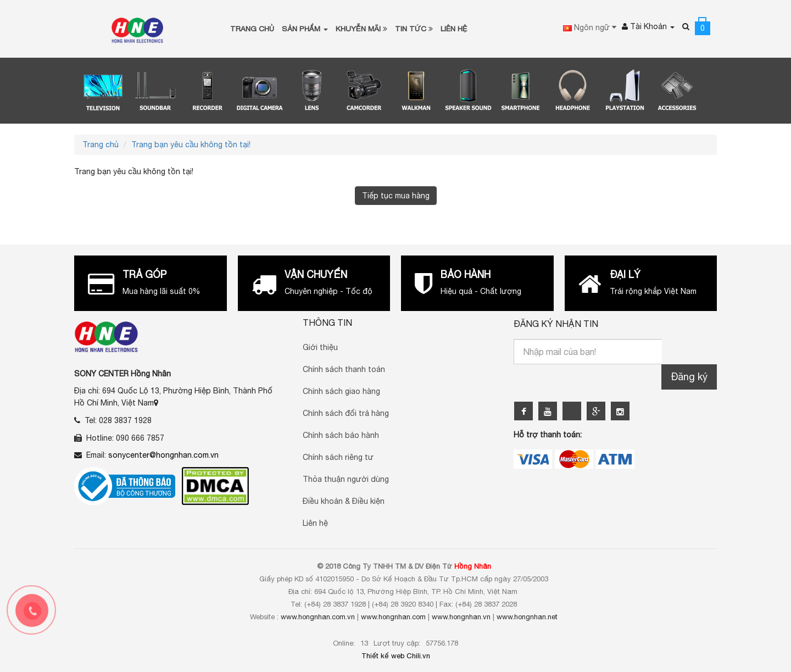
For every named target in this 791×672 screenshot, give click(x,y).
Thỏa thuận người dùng (346, 478)
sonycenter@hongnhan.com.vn (163, 454)
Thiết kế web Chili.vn (396, 655)
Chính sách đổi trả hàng (346, 412)
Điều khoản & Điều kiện (344, 500)
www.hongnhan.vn (461, 616)
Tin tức (414, 28)
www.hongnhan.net (527, 616)
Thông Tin (327, 321)
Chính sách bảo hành (341, 434)
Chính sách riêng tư (338, 456)
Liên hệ (315, 522)
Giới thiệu (320, 346)
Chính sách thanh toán (344, 368)
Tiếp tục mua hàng (396, 194)
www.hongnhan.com (393, 616)
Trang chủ (252, 28)
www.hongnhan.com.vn (318, 616)
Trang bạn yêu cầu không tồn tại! (191, 143)
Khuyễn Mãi (361, 28)
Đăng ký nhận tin (556, 323)
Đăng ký (689, 375)
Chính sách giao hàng (341, 390)
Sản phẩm (305, 28)
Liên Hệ (454, 28)
